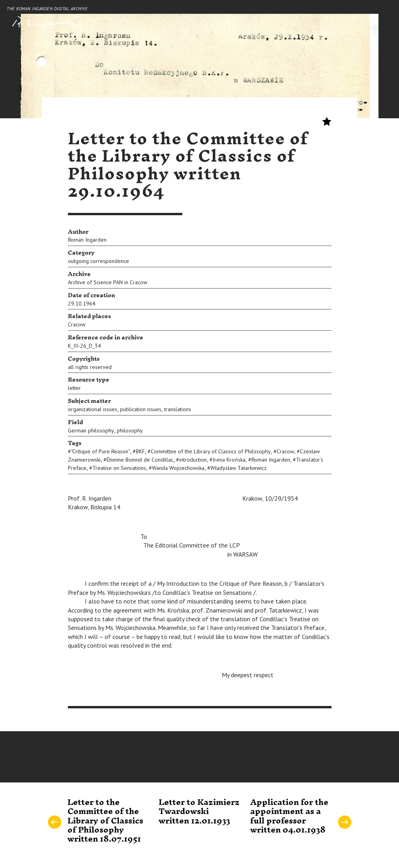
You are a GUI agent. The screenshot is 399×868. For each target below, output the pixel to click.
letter (74, 388)
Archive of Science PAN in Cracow (108, 282)
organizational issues (93, 409)
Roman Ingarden (87, 240)
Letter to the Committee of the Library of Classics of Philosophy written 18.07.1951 (105, 821)
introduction (193, 460)
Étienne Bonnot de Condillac (140, 460)
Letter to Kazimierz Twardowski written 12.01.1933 (199, 812)
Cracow (77, 324)
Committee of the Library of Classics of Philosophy (211, 451)
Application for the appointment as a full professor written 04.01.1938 (289, 816)
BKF (140, 451)
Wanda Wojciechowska (178, 468)
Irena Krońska (229, 460)
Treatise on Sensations (119, 468)
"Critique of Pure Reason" (100, 451)
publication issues (141, 409)
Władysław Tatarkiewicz (239, 468)
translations (178, 409)
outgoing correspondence (98, 261)
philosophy (130, 430)
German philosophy (91, 430)
